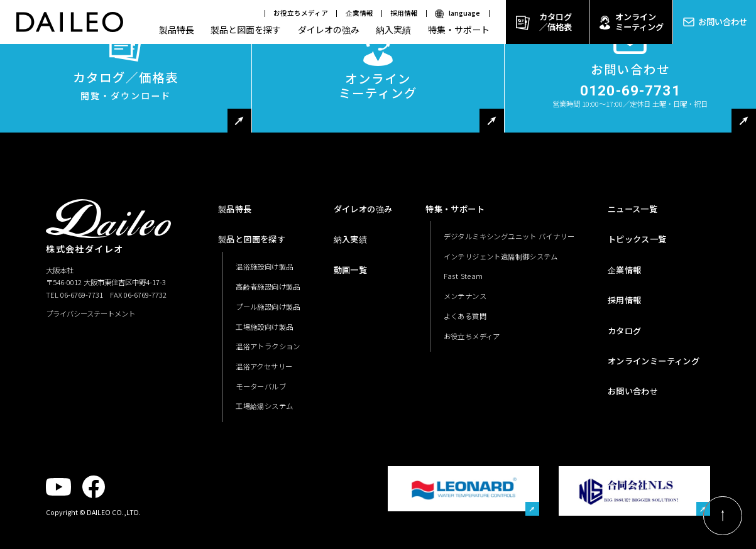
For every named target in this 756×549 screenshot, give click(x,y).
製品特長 (177, 30)
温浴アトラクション (268, 346)
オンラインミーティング (639, 22)
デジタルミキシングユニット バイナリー (509, 236)
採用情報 (404, 13)
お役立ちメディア (301, 13)
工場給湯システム (264, 406)
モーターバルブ (261, 386)
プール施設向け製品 (268, 307)
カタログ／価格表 (556, 22)
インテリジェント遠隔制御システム (501, 256)
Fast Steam (463, 276)
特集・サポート (459, 30)
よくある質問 (465, 316)
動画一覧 (351, 270)
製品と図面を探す (246, 30)
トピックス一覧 (637, 239)
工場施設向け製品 (264, 327)
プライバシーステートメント (90, 313)
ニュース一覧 (633, 209)
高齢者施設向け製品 (268, 286)
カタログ (625, 331)
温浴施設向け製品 (264, 266)
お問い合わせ (723, 22)
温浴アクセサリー (264, 366)
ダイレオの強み (329, 30)
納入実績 (393, 30)
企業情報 (359, 13)
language (464, 13)
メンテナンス (465, 296)
